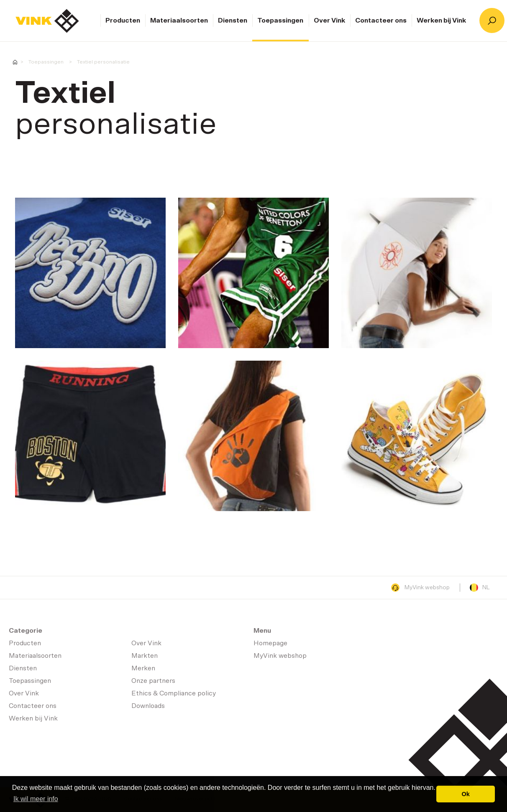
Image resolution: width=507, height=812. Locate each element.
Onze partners (153, 681)
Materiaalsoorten (179, 20)
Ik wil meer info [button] (36, 799)
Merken (143, 668)
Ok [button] (466, 794)
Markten (145, 656)
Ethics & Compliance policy (174, 693)
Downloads (148, 706)
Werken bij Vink (441, 20)
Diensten (233, 20)
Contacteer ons (381, 20)
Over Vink (329, 20)
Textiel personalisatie (103, 62)
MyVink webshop (420, 588)
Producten (123, 20)
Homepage (47, 21)
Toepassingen (280, 20)
